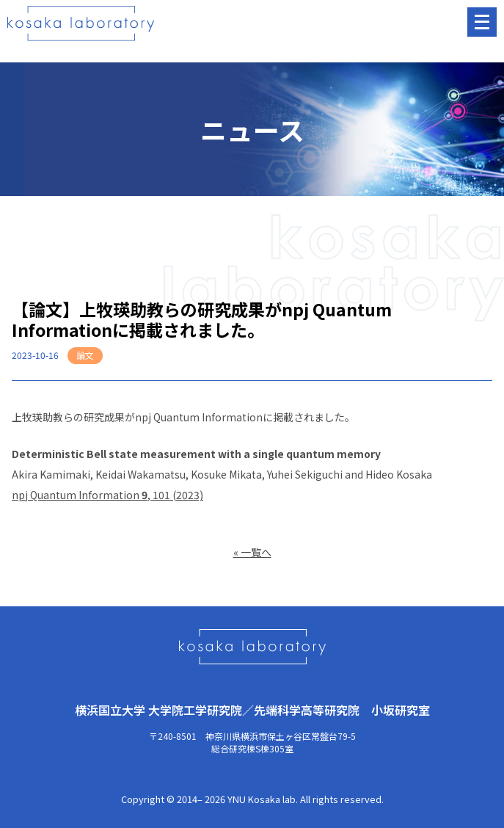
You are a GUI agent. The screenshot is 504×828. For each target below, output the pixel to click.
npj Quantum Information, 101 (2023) (107, 495)
